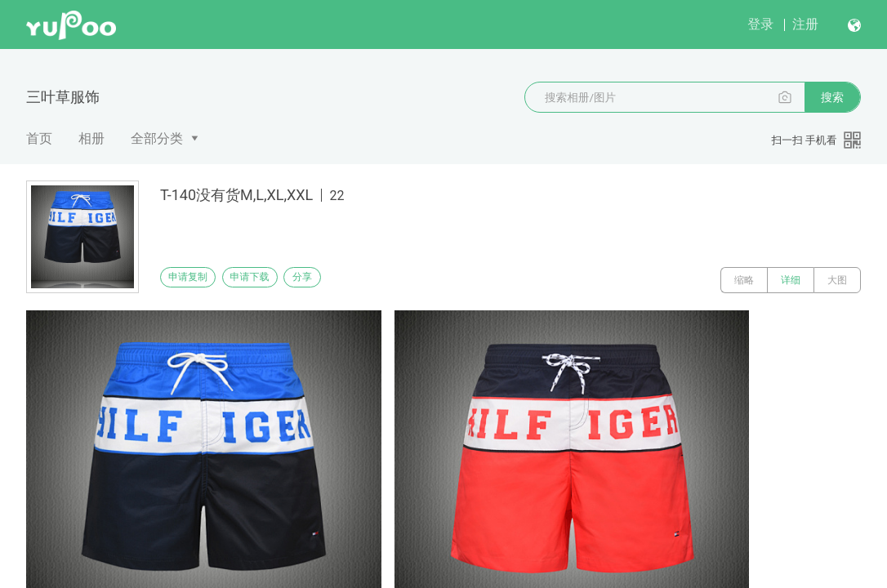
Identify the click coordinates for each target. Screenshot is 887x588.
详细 (791, 280)
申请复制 (194, 280)
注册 (805, 24)
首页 (39, 138)
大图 (837, 280)
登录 (760, 24)
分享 (341, 280)
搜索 (832, 97)
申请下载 (268, 280)
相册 (91, 138)
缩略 (744, 280)
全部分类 (157, 138)
